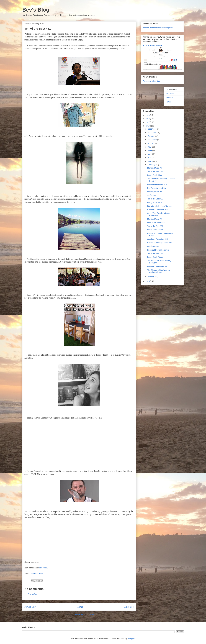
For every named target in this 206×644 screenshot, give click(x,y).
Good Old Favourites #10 (158, 239)
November (152, 133)
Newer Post (30, 607)
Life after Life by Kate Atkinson (160, 206)
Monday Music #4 (154, 168)
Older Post (129, 607)
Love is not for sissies (156, 223)
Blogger (131, 639)
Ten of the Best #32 (155, 226)
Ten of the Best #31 (155, 253)
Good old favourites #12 (157, 184)
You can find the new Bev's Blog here (158, 28)
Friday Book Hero (154, 202)
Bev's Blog (36, 10)
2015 (148, 281)
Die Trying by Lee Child (157, 188)
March (150, 161)
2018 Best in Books (153, 46)
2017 (148, 122)
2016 (148, 126)
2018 (148, 119)
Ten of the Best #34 (155, 171)
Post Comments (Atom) (85, 615)
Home (80, 607)
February (152, 165)
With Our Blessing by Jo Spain (160, 243)
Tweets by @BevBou (151, 81)
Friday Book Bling (154, 175)
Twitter (168, 102)
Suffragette (152, 195)
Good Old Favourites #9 (157, 266)
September (152, 140)
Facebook (170, 93)
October (151, 136)
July (150, 147)
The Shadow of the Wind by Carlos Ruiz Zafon (159, 271)
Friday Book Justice (155, 230)
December (152, 129)
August (151, 143)
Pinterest (169, 98)
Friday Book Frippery (156, 257)
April (150, 158)
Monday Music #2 (154, 219)
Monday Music (153, 246)
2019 (148, 115)
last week (43, 568)
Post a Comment (35, 594)
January (151, 277)
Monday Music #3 (154, 192)
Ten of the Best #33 (155, 199)
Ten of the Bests (36, 574)
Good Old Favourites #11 (158, 210)
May (150, 154)
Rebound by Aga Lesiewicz (158, 250)
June (150, 150)
